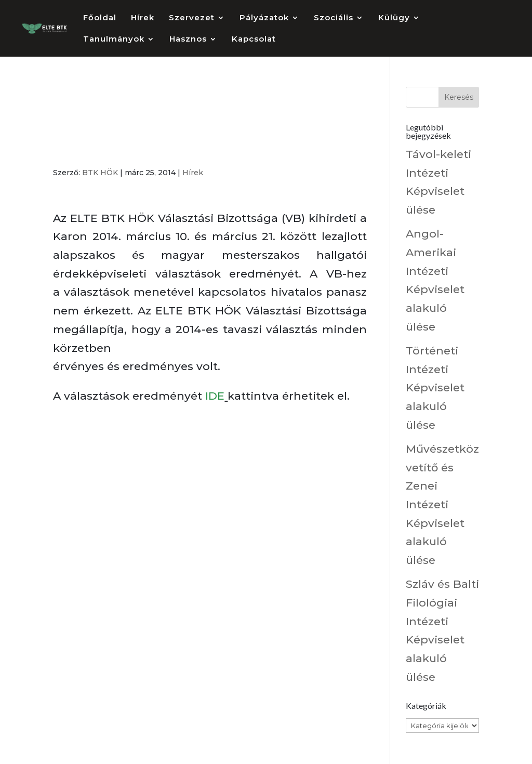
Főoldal (100, 18)
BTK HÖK (100, 173)
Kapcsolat (254, 39)
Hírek (143, 18)
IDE (215, 396)
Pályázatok (264, 18)
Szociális (334, 18)
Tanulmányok (114, 39)
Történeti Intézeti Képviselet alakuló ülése (435, 388)
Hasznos (188, 39)
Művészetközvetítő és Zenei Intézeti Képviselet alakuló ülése (442, 504)
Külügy (394, 18)
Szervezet (192, 18)
